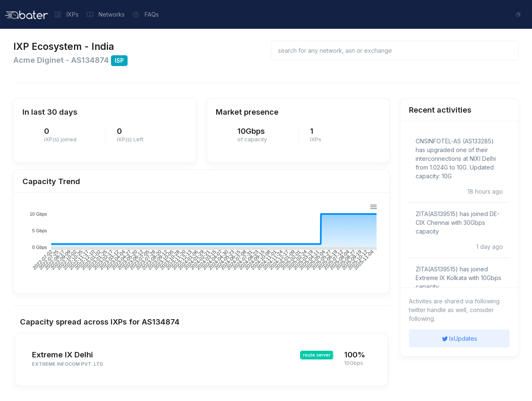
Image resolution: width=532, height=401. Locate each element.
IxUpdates (459, 338)
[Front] (27, 14)
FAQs (146, 14)
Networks (106, 14)
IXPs (67, 14)
